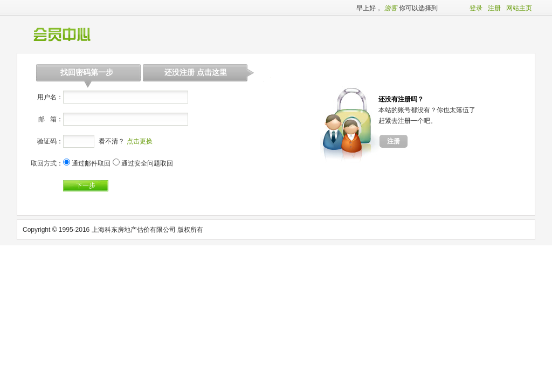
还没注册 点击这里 (196, 72)
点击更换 (140, 141)
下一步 (86, 185)
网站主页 (519, 8)
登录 (476, 8)
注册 (494, 8)
